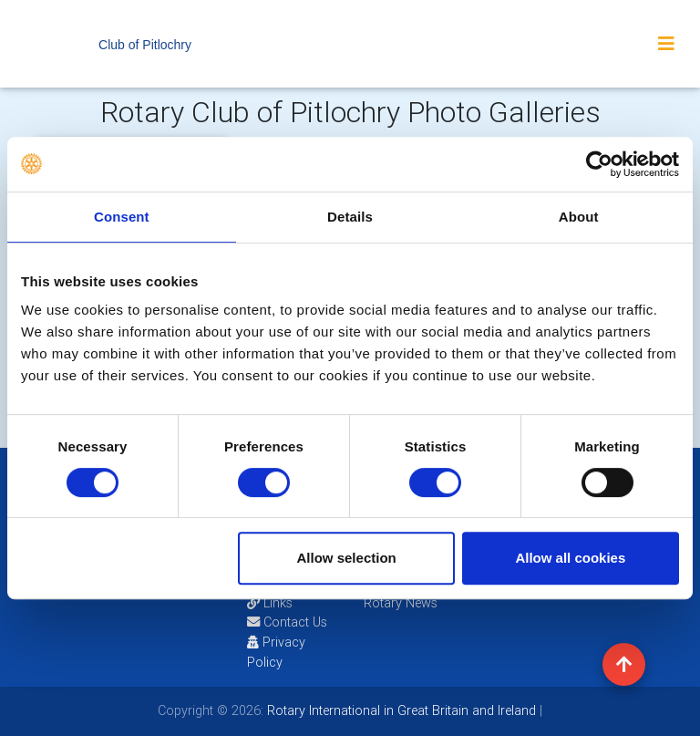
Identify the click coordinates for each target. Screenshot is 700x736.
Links (270, 603)
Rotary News (401, 603)
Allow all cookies (570, 558)
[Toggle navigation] (666, 44)
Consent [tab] (122, 217)
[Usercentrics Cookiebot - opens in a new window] (599, 164)
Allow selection (347, 558)
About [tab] (579, 217)
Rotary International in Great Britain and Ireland (400, 710)
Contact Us (287, 622)
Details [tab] (350, 217)
